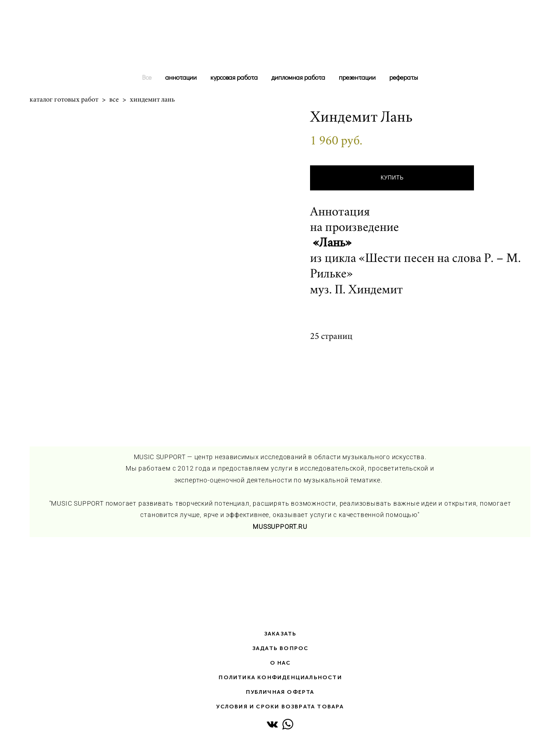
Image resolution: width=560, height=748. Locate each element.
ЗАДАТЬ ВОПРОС (280, 648)
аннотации (181, 77)
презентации (357, 77)
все (114, 99)
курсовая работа (234, 77)
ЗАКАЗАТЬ (280, 634)
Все (147, 77)
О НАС (280, 663)
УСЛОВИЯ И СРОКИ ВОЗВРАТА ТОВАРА (280, 707)
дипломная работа (298, 77)
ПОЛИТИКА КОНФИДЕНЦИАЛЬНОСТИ (280, 677)
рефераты (404, 77)
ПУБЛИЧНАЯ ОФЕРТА (280, 692)
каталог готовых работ (64, 99)
